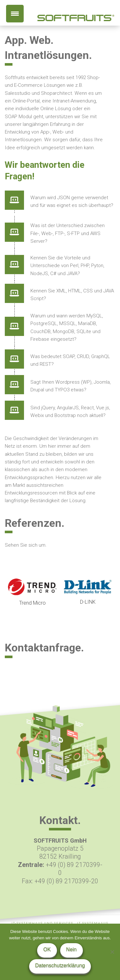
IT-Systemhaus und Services (42, 923)
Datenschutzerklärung (60, 965)
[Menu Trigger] (15, 14)
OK (47, 949)
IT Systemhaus (93, 923)
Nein (72, 949)
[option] (32, 593)
